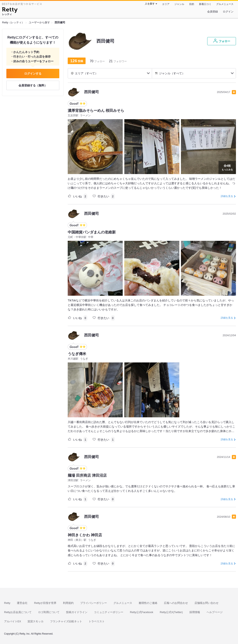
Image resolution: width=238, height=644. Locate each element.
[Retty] (10, 11)
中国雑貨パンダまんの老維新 (92, 232)
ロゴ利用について (49, 612)
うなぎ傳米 (77, 354)
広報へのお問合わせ (176, 603)
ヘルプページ (215, 612)
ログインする (33, 74)
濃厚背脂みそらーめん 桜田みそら (96, 111)
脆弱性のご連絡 (148, 603)
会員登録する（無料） (33, 85)
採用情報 (195, 612)
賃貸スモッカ (35, 621)
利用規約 (68, 603)
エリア (166, 4)
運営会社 (22, 603)
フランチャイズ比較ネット (66, 621)
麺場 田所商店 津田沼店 (87, 475)
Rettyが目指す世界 (45, 603)
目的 (192, 4)
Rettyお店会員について (18, 612)
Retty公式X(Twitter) (171, 612)
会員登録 (213, 12)
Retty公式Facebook (141, 612)
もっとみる (227, 167)
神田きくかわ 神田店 (85, 535)
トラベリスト (97, 621)
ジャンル (179, 4)
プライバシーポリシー (94, 603)
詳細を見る (227, 196)
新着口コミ (205, 4)
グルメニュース (225, 4)
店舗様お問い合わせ (207, 603)
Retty (7, 603)
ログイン (228, 12)
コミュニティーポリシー (109, 612)
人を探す (150, 4)
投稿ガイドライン (77, 612)
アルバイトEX (13, 621)
